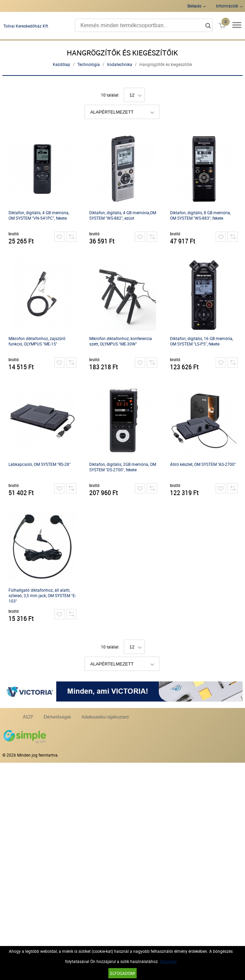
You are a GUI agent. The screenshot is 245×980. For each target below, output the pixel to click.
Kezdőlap (62, 64)
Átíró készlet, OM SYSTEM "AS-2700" (203, 464)
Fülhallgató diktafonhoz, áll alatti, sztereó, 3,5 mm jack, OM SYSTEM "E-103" (42, 595)
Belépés (194, 6)
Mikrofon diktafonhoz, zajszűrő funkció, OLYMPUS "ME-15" (37, 341)
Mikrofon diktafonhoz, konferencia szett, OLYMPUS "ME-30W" (121, 341)
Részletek (168, 961)
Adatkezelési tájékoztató (105, 717)
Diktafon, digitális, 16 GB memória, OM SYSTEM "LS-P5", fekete (202, 341)
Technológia (89, 64)
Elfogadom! (123, 973)
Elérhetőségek (57, 717)
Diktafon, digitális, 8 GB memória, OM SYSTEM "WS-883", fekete (200, 215)
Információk (227, 6)
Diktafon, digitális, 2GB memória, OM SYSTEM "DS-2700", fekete (123, 467)
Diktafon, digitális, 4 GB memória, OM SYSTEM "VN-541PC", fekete (39, 215)
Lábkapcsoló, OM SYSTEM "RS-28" (40, 464)
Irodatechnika (120, 64)
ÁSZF (28, 717)
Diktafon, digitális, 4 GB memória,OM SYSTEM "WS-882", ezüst (123, 215)
